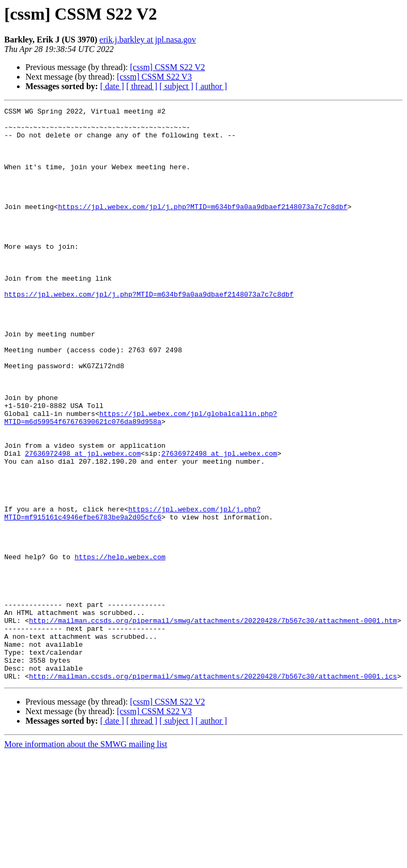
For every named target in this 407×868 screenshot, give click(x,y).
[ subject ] (176, 86)
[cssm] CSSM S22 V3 (154, 77)
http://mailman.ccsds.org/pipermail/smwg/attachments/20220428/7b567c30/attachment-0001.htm (213, 724)
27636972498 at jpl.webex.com (83, 523)
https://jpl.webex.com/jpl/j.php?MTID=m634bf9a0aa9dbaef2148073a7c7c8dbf (202, 227)
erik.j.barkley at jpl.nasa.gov (148, 40)
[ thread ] (142, 86)
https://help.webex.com (120, 647)
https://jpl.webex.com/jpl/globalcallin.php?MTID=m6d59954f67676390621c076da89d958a (141, 480)
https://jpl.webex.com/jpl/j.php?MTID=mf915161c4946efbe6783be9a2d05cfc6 (132, 595)
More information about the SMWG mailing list (86, 859)
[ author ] (211, 86)
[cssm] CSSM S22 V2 (167, 67)
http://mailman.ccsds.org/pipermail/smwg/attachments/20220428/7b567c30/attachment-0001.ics (213, 791)
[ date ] (112, 86)
